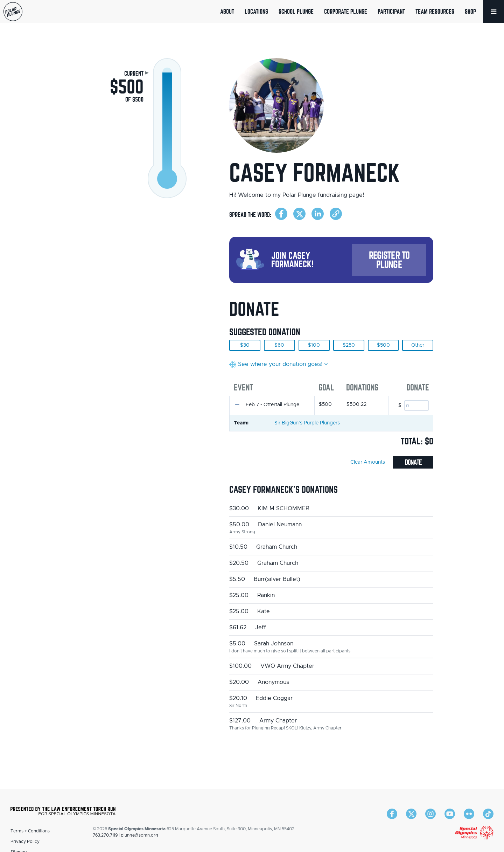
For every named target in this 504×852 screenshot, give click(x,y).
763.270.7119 (105, 835)
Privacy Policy (25, 841)
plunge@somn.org (139, 835)
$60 (279, 345)
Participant (391, 11)
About (227, 11)
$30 (245, 345)
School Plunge (296, 11)
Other (418, 345)
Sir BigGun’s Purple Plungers (307, 423)
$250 (349, 345)
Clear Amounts (368, 462)
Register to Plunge (389, 260)
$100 (314, 345)
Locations (256, 11)
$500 (383, 345)
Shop (470, 11)
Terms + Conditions (30, 831)
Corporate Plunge (346, 11)
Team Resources (435, 11)
